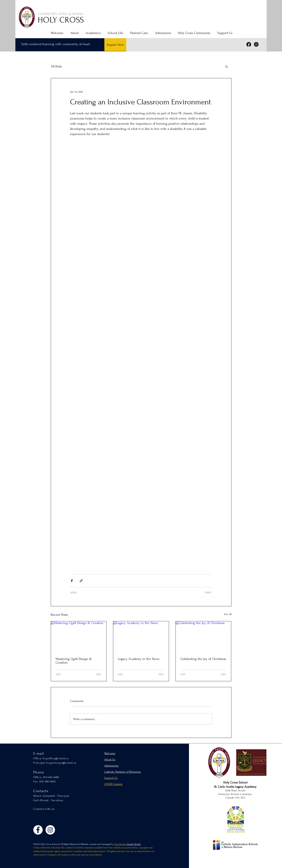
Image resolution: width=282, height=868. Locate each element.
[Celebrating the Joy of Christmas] (203, 637)
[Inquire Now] (115, 45)
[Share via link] (81, 581)
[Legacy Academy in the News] (141, 637)
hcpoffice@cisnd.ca (56, 758)
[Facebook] (249, 44)
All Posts (56, 66)
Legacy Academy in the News (139, 659)
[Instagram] (256, 44)
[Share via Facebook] (72, 581)
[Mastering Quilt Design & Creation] (79, 637)
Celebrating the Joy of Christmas (203, 659)
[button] (74, 33)
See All (228, 614)
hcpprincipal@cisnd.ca (61, 763)
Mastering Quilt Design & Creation (74, 661)
